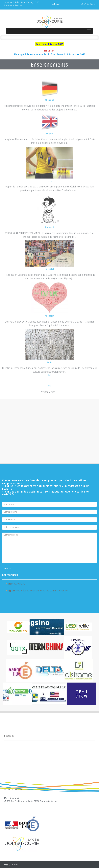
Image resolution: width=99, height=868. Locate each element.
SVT (50, 376)
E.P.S (50, 187)
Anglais (50, 138)
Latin (50, 368)
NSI (49, 388)
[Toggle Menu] (89, 31)
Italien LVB (50, 275)
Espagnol (49, 233)
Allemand (50, 105)
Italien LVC (50, 322)
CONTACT (56, 4)
